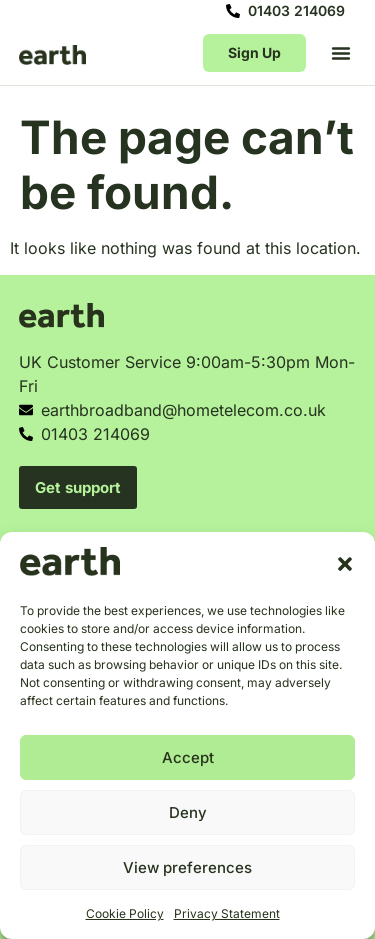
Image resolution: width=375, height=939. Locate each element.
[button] (345, 564)
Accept (188, 757)
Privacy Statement (227, 913)
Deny (188, 812)
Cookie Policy (125, 913)
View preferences (187, 867)
